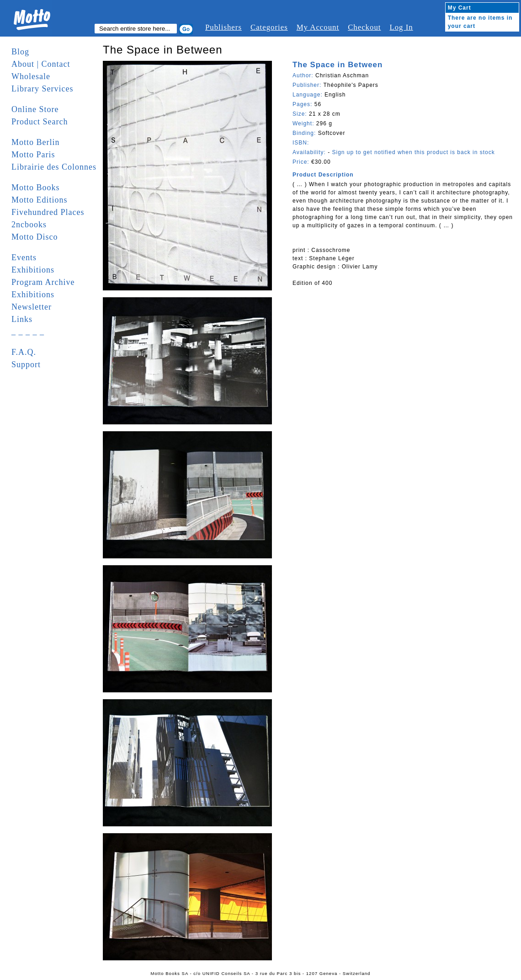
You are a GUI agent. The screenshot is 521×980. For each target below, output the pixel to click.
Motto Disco (35, 237)
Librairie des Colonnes (54, 167)
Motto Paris (33, 155)
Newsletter (32, 307)
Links (22, 319)
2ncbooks (29, 225)
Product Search (40, 122)
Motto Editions (40, 200)
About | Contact (41, 64)
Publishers (223, 27)
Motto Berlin (36, 142)
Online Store (35, 109)
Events (24, 257)
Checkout (364, 27)
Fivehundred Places (48, 212)
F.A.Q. (24, 352)
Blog (20, 52)
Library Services (42, 89)
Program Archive (43, 282)
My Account (318, 27)
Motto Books (36, 187)
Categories (269, 27)
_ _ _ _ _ (28, 332)
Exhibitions (33, 270)
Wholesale (31, 76)
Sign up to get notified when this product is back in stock (413, 152)
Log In (401, 27)
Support (26, 364)
